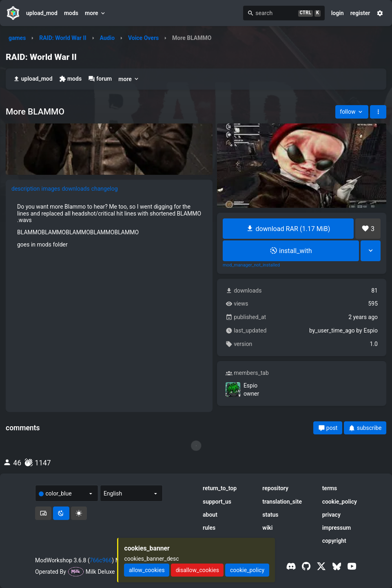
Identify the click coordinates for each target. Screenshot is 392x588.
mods (71, 13)
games (17, 38)
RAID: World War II (63, 38)
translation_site (282, 502)
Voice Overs (143, 38)
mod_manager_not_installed (251, 265)
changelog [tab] (105, 189)
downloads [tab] (75, 189)
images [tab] (51, 189)
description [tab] (26, 189)
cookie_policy (340, 502)
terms (330, 488)
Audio (107, 38)
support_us (217, 502)
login (338, 13)
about (210, 515)
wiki (267, 528)
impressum (337, 528)
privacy (331, 515)
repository (275, 488)
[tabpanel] (109, 225)
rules (209, 528)
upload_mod (42, 13)
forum (100, 79)
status (270, 515)
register (360, 13)
